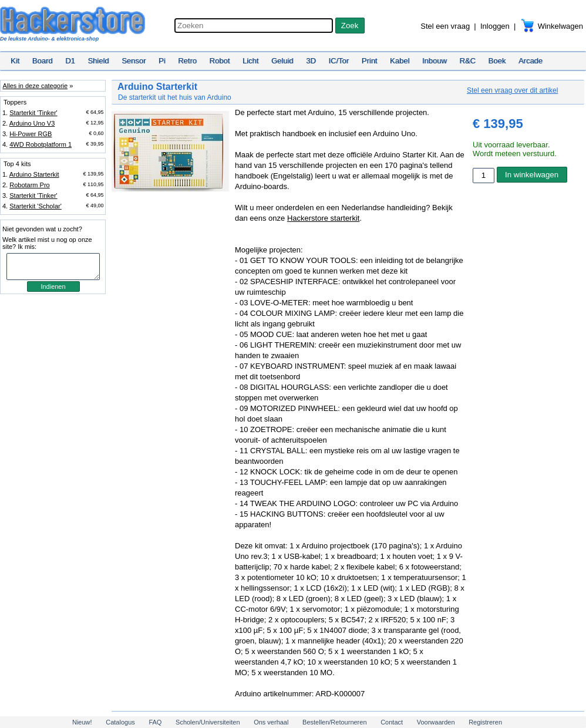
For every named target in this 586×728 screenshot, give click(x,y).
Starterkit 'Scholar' (36, 206)
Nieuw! (82, 722)
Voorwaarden (436, 722)
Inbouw (435, 61)
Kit (15, 61)
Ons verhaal (271, 722)
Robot (220, 61)
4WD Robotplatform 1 (41, 144)
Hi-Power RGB (31, 134)
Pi (162, 61)
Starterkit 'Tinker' (33, 113)
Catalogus (120, 722)
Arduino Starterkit (34, 174)
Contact (392, 722)
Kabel (400, 61)
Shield (98, 61)
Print (370, 61)
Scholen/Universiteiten (208, 722)
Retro (187, 61)
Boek (497, 61)
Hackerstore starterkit (324, 218)
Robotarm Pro (29, 185)
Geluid (282, 61)
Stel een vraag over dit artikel (512, 90)
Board (43, 61)
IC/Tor (339, 61)
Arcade (531, 61)
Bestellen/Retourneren (334, 722)
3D (311, 61)
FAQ (155, 722)
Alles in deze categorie (35, 86)
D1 (70, 61)
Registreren (485, 722)
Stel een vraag (445, 26)
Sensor (134, 61)
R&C (468, 61)
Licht (250, 61)
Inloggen (495, 26)
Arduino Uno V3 (32, 123)
